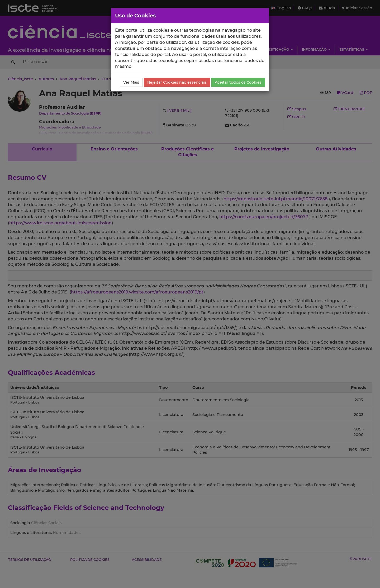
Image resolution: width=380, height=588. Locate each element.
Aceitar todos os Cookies (238, 82)
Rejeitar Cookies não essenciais (177, 82)
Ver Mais (131, 82)
